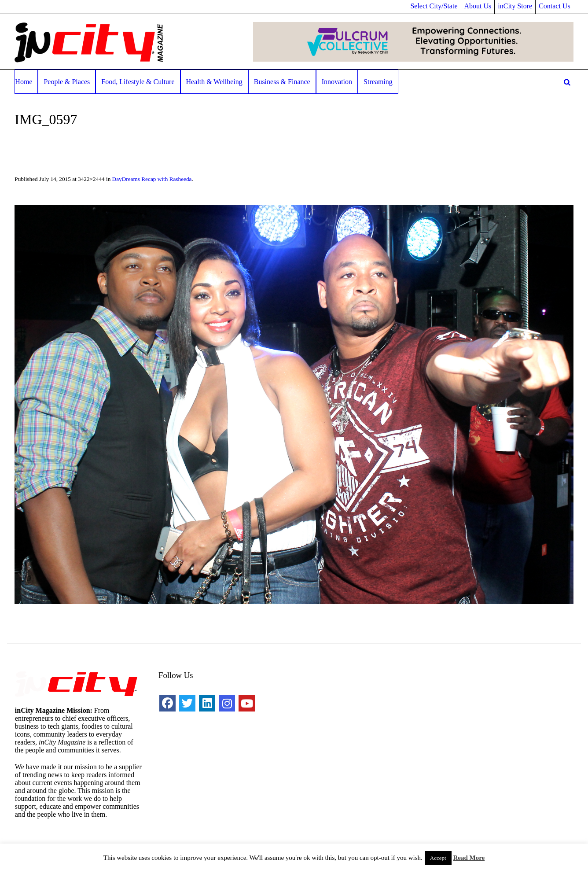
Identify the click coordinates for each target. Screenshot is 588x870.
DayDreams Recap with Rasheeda (152, 179)
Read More (469, 858)
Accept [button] (438, 858)
